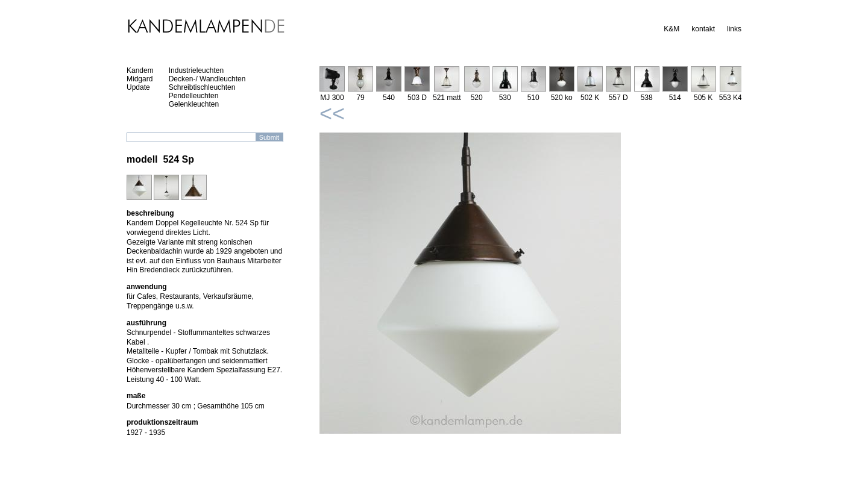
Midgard (140, 79)
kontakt (703, 29)
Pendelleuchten (194, 96)
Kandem (140, 70)
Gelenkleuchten (194, 104)
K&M (671, 29)
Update (138, 87)
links (734, 29)
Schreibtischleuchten (202, 87)
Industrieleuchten (196, 70)
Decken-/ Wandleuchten (207, 79)
